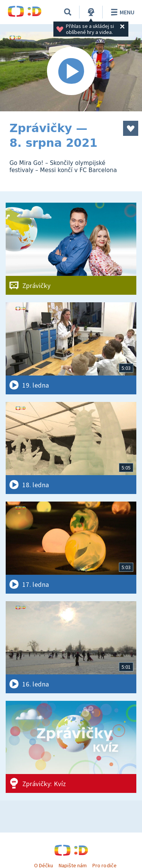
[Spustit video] (71, 72)
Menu (121, 12)
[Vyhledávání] (68, 12)
